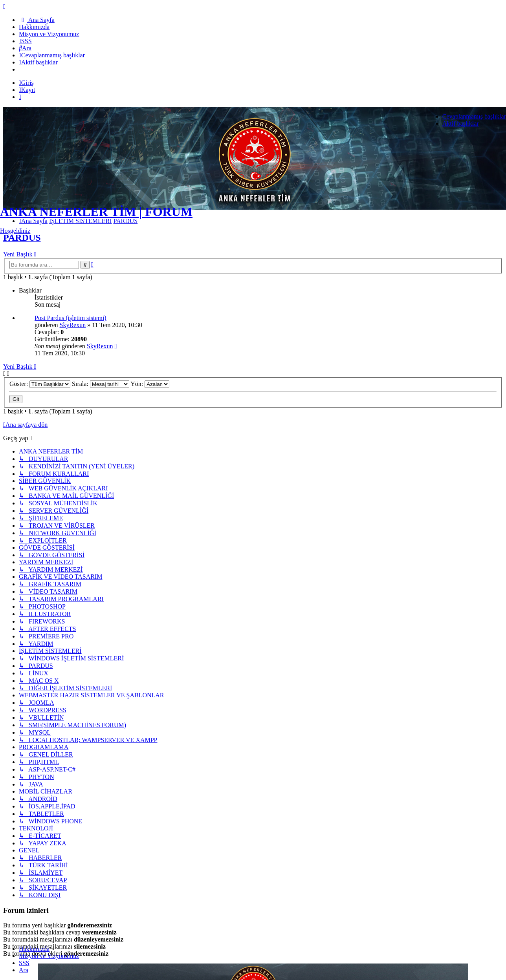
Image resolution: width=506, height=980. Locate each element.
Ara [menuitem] (24, 970)
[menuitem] (37, 20)
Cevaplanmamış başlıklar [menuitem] (474, 116)
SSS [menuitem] (24, 963)
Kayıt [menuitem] (27, 90)
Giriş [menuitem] (26, 83)
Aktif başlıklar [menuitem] (461, 123)
